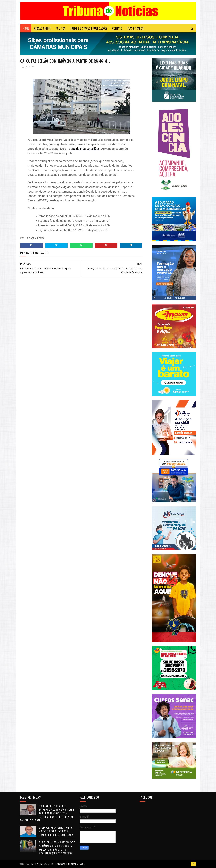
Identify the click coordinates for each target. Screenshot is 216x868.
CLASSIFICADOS (136, 28)
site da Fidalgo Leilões (85, 149)
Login (82, 864)
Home (26, 28)
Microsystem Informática (68, 864)
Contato (117, 28)
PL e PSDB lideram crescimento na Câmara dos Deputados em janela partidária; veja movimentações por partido (57, 848)
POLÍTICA (61, 28)
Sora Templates (36, 864)
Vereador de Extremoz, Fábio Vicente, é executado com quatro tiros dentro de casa (56, 831)
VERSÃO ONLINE (42, 28)
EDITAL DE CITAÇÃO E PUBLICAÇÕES (89, 28)
